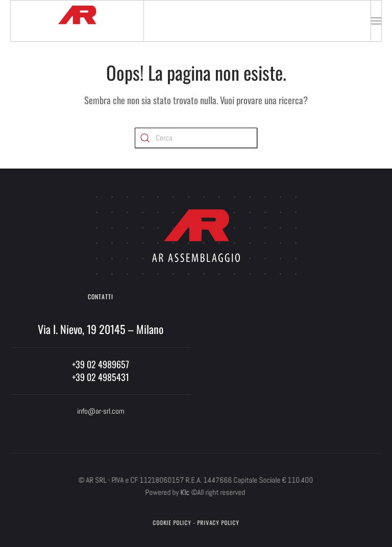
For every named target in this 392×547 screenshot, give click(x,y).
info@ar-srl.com (101, 411)
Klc (184, 492)
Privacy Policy (217, 522)
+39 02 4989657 (101, 364)
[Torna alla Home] (77, 21)
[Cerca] (196, 138)
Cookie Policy (171, 522)
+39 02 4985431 (101, 377)
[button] (376, 21)
